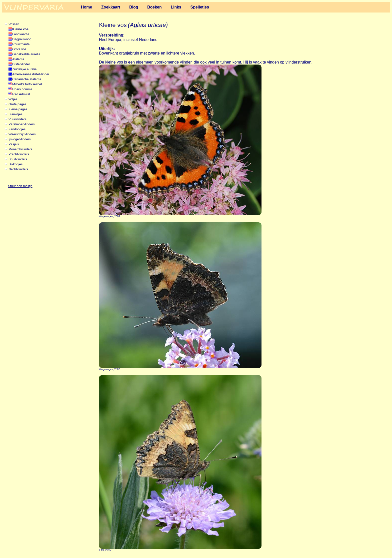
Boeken (154, 7)
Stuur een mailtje (20, 186)
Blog (134, 7)
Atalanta (18, 59)
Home (86, 7)
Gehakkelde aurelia (26, 54)
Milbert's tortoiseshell (27, 84)
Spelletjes (200, 7)
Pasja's (14, 144)
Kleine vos (20, 29)
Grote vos (19, 49)
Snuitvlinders (18, 159)
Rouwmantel (21, 44)
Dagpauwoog (22, 39)
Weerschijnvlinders (22, 134)
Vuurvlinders (17, 119)
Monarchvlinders (20, 149)
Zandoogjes (17, 129)
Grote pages (17, 104)
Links (176, 7)
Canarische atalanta (27, 79)
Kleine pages (18, 109)
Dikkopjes (15, 164)
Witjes (13, 99)
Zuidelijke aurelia (24, 69)
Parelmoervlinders (22, 124)
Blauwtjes (15, 114)
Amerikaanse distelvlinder (31, 74)
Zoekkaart (111, 7)
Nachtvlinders (18, 169)
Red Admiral (21, 94)
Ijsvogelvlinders (20, 139)
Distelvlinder (21, 64)
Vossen (14, 24)
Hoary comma (22, 89)
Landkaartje (21, 34)
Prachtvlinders (19, 154)
